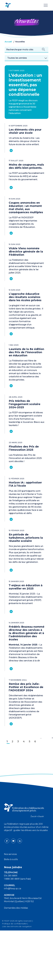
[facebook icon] (7, 841)
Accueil (8, 42)
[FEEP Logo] (8, 5)
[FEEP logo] (24, 810)
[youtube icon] (14, 841)
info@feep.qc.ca (13, 889)
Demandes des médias (16, 908)
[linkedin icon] (20, 841)
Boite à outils (11, 859)
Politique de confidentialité (14, 924)
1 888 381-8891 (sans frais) (17, 879)
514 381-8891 (11, 876)
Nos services (10, 854)
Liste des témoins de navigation (17, 926)
